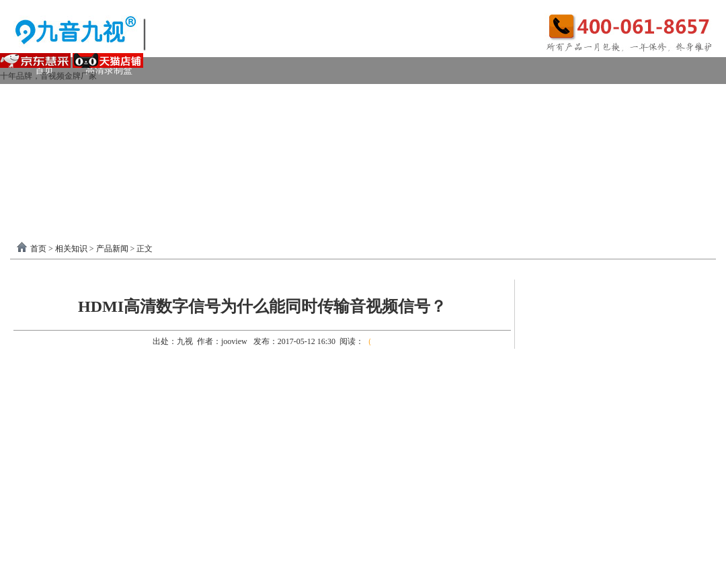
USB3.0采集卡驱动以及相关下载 (306, 178)
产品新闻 (112, 249)
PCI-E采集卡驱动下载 (449, 178)
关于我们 (603, 178)
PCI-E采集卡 (230, 97)
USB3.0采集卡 (143, 97)
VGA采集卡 (491, 97)
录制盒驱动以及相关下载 (156, 178)
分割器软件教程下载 (89, 205)
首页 (38, 249)
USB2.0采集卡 (648, 97)
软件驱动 (54, 178)
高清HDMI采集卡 (323, 97)
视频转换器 (58, 151)
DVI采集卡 (413, 97)
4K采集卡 (567, 97)
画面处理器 (137, 151)
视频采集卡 (58, 97)
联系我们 (672, 178)
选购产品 (211, 151)
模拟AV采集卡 (76, 124)
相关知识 (71, 249)
